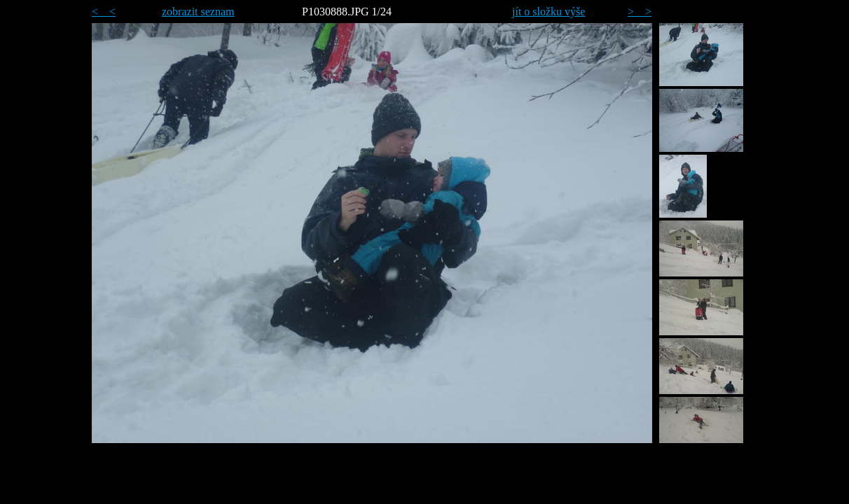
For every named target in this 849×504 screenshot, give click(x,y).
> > (640, 12)
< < (104, 12)
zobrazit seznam (198, 12)
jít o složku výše (548, 12)
